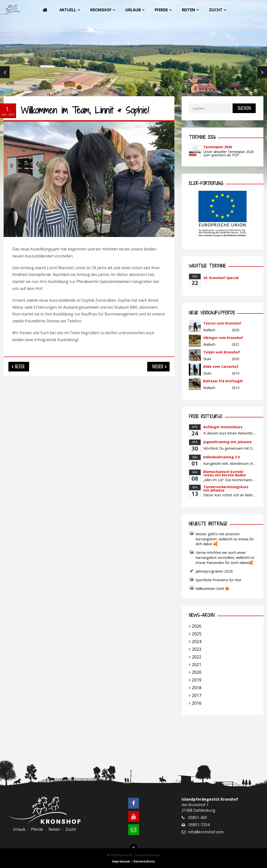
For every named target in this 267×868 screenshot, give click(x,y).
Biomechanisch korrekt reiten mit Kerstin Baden (225, 473)
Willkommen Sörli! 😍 (213, 588)
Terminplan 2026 (218, 147)
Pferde (161, 10)
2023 (197, 649)
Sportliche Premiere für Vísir (219, 580)
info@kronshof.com (206, 832)
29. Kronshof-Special (221, 278)
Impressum (121, 861)
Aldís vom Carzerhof (221, 367)
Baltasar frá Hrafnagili (223, 381)
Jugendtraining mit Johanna (227, 442)
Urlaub (133, 10)
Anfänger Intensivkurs (223, 427)
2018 (197, 688)
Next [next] (262, 72)
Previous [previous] (5, 72)
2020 (197, 672)
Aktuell (68, 10)
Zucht (216, 10)
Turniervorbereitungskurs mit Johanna (226, 488)
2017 (197, 695)
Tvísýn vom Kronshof (222, 352)
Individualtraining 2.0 (221, 457)
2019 (197, 680)
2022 (197, 657)
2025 (197, 634)
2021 (197, 664)
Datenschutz (144, 861)
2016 (197, 703)
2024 (197, 641)
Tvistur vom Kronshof (222, 323)
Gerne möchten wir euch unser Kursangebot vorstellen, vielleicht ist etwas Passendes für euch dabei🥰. (225, 557)
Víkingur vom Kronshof (223, 338)
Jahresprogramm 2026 (214, 571)
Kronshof (101, 10)
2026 (197, 626)
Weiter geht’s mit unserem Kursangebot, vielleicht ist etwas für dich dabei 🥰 (225, 539)
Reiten (188, 10)
